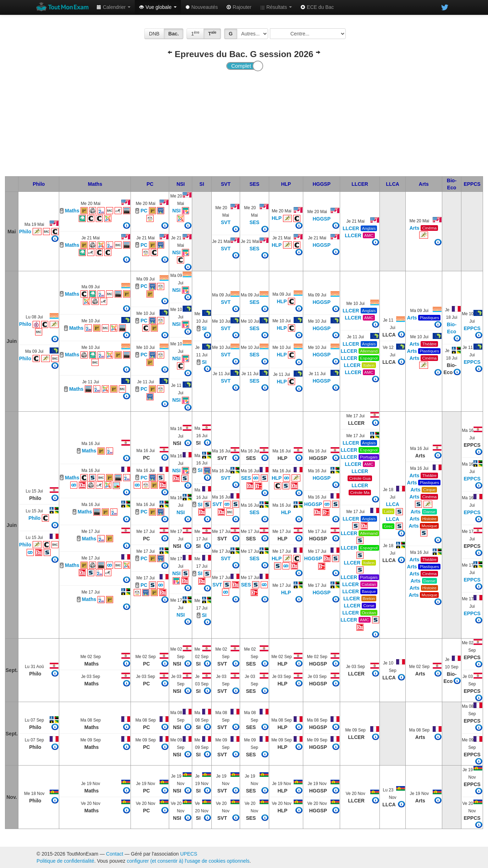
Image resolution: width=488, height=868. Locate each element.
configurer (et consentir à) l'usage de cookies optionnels (188, 861)
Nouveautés (202, 7)
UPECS (189, 854)
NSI (181, 184)
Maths (95, 184)
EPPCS (472, 184)
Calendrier (113, 7)
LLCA (392, 184)
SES (254, 184)
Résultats (276, 7)
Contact (115, 854)
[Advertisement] (244, 123)
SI (202, 184)
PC (150, 184)
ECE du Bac (317, 7)
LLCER (360, 184)
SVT (226, 184)
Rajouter (239, 7)
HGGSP (321, 184)
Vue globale (158, 7)
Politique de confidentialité (65, 861)
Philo (39, 184)
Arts (424, 184)
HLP (286, 184)
